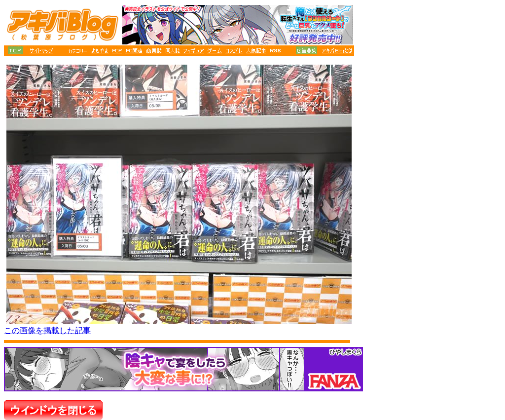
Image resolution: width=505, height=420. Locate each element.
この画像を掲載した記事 (47, 330)
